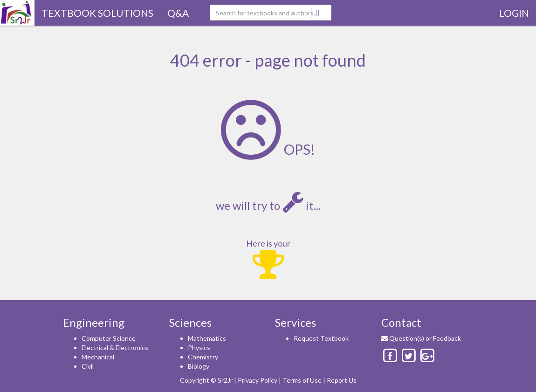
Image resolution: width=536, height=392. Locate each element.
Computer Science (109, 338)
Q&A (178, 13)
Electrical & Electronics (115, 347)
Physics (199, 347)
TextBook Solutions (97, 13)
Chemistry (203, 357)
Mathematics (207, 338)
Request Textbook (321, 338)
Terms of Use (302, 380)
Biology (199, 366)
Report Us (342, 380)
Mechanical (98, 357)
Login (514, 13)
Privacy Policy (258, 380)
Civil (88, 366)
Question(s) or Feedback (421, 338)
